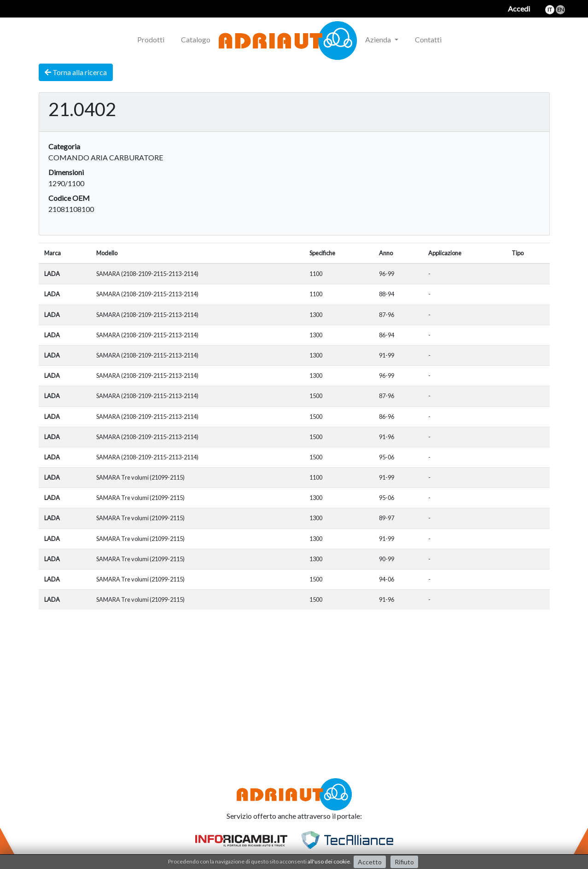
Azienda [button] (379, 39)
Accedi (519, 9)
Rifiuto (404, 862)
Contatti (428, 39)
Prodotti (151, 39)
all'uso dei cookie (329, 861)
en (561, 9)
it (550, 9)
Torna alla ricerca (76, 72)
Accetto (370, 862)
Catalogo (196, 39)
